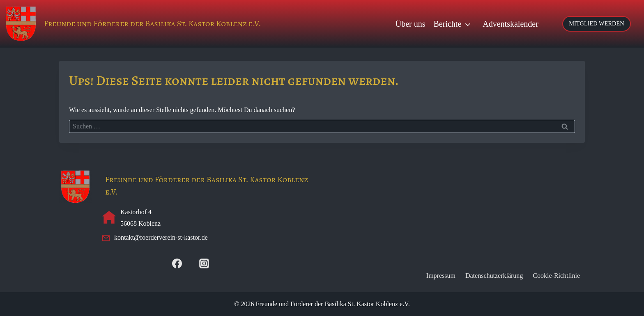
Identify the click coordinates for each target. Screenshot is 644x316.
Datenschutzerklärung (494, 276)
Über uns (411, 24)
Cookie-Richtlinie (556, 276)
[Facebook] (177, 263)
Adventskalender (511, 24)
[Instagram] (204, 263)
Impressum (441, 276)
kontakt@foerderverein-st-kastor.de (161, 237)
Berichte (448, 24)
